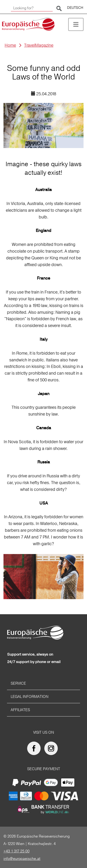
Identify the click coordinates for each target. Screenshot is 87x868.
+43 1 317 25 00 (16, 851)
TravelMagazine (39, 45)
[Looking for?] (32, 8)
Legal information (30, 696)
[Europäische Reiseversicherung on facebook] (35, 748)
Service (18, 683)
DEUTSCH (75, 8)
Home (10, 45)
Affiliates (20, 710)
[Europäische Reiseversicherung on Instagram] (52, 748)
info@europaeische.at (22, 858)
